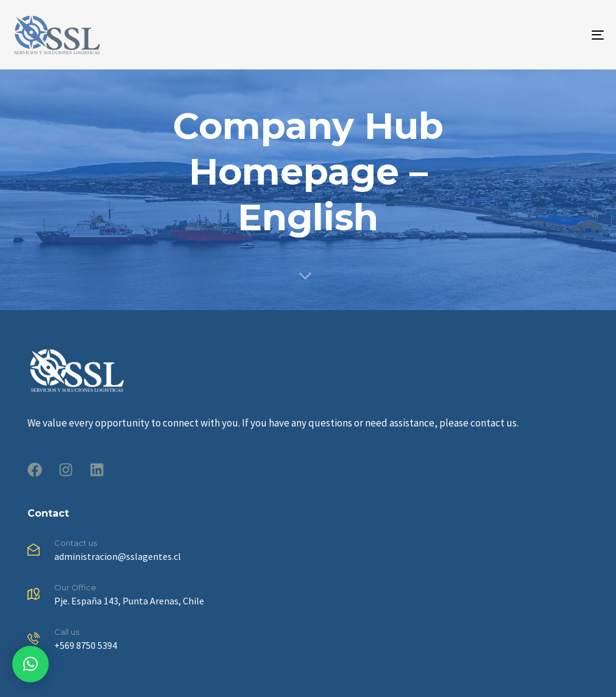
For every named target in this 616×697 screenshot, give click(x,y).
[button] (30, 664)
